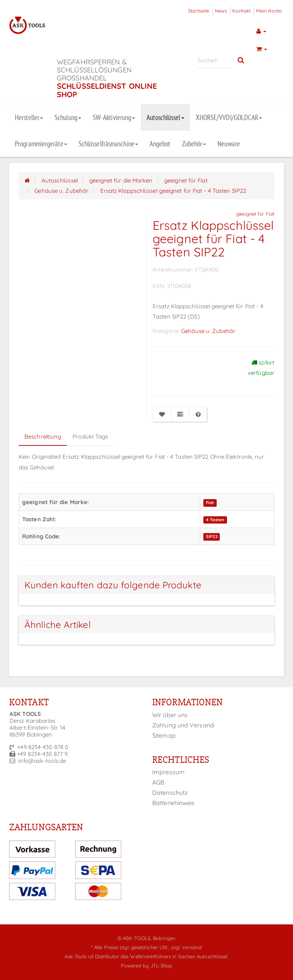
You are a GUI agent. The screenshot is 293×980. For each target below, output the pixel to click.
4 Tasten (215, 520)
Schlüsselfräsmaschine (108, 144)
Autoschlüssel (165, 117)
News (221, 11)
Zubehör (194, 144)
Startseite (199, 11)
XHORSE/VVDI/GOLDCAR (229, 117)
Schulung (68, 117)
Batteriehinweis (174, 803)
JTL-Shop (161, 966)
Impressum (168, 772)
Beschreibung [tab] (43, 436)
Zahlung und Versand (183, 725)
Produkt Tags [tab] (90, 436)
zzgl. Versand (186, 947)
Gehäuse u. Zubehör (208, 331)
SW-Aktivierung (114, 117)
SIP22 (212, 537)
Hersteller (29, 117)
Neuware (229, 144)
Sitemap (164, 735)
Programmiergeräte (41, 144)
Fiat (210, 503)
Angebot (160, 144)
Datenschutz (170, 793)
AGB (158, 782)
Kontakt (241, 11)
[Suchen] (215, 60)
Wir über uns (170, 715)
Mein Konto (269, 11)
